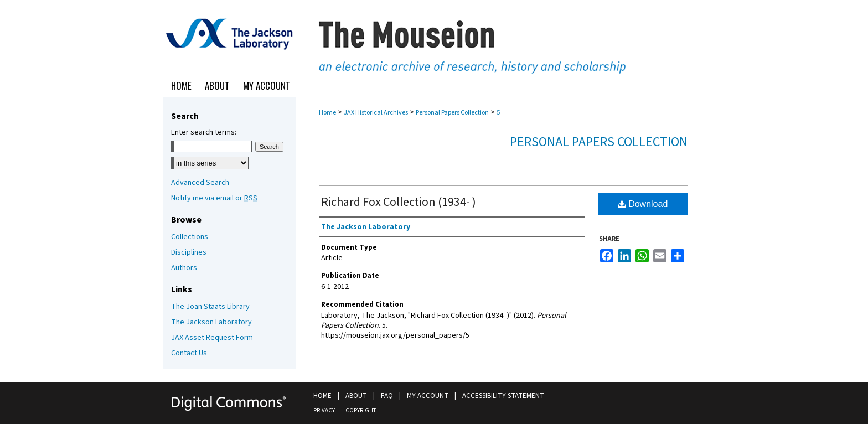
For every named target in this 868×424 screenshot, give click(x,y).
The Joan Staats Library (210, 307)
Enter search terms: (204, 132)
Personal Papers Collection (452, 113)
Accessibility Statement (503, 396)
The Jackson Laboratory (211, 322)
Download (643, 204)
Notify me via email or (214, 198)
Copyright (361, 410)
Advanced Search (200, 183)
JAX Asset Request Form (212, 338)
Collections (190, 237)
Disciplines (189, 252)
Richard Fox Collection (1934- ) (399, 202)
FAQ (387, 396)
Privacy (324, 410)
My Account (428, 396)
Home (327, 113)
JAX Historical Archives (376, 113)
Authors (184, 268)
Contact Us (189, 353)
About (356, 396)
